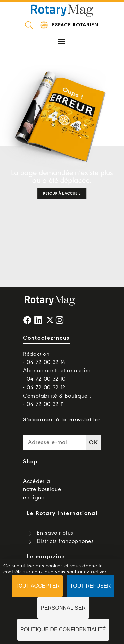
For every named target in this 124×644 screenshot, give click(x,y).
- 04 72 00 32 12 (44, 388)
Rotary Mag (62, 10)
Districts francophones (65, 541)
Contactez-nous (46, 338)
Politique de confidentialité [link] (63, 630)
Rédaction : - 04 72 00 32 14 (44, 358)
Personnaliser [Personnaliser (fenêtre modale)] (63, 608)
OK (93, 443)
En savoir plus (55, 533)
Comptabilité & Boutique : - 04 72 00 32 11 (57, 400)
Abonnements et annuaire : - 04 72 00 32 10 (59, 375)
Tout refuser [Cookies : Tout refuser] (91, 586)
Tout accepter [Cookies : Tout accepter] (37, 586)
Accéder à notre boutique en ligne (42, 490)
